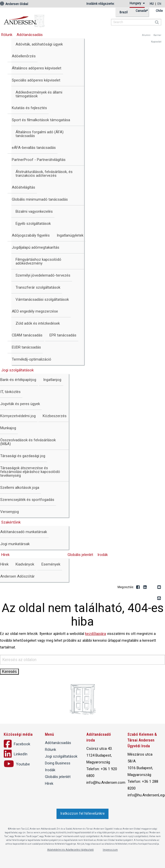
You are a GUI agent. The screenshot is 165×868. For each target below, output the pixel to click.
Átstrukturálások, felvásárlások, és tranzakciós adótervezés (44, 174)
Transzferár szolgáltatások (38, 287)
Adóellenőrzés (24, 56)
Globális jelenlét (80, 555)
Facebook (138, 587)
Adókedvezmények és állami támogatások (39, 94)
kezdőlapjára (96, 634)
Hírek (49, 784)
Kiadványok (25, 564)
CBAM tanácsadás (27, 335)
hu (152, 4)
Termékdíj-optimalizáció (32, 359)
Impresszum (110, 850)
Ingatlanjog (52, 380)
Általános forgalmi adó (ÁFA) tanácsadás (40, 134)
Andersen (57, 19)
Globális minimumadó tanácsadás (40, 199)
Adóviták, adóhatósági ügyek (39, 44)
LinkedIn (145, 587)
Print (159, 598)
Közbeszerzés (55, 416)
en (159, 4)
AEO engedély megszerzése (35, 311)
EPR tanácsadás (63, 335)
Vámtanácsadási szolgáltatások (42, 299)
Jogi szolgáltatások (61, 756)
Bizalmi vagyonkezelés (34, 211)
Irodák (103, 555)
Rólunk (50, 750)
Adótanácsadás (30, 35)
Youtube (152, 587)
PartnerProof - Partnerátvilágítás (39, 160)
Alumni (146, 35)
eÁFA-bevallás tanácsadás (34, 148)
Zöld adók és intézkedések (38, 323)
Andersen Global (14, 4)
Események (51, 564)
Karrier (157, 35)
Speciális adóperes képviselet (36, 80)
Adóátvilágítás (23, 187)
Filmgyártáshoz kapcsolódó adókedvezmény (38, 261)
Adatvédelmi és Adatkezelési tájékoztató (70, 850)
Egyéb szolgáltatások (33, 224)
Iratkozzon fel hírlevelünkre (82, 814)
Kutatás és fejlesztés (29, 108)
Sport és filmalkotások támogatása (41, 120)
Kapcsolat (156, 42)
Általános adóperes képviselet (37, 68)
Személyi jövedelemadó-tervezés (43, 275)
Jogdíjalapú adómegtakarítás (36, 247)
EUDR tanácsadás (26, 347)
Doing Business (58, 763)
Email (159, 587)
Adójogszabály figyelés (31, 235)
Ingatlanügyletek (70, 235)
